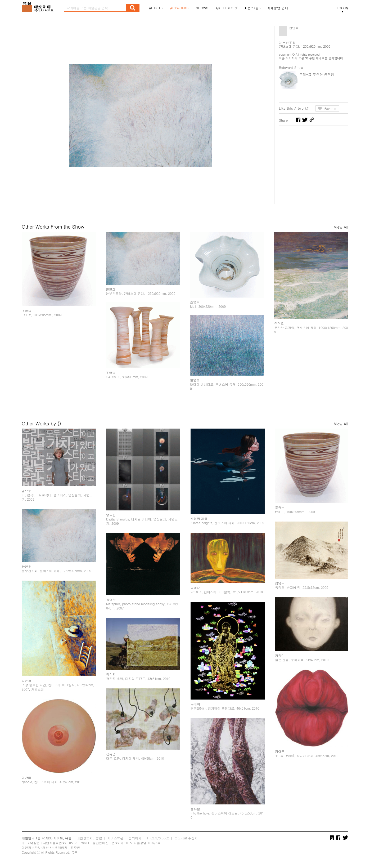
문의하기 (135, 838)
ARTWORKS (179, 8)
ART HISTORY (227, 8)
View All (341, 227)
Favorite (330, 108)
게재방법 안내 (278, 8)
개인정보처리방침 (89, 838)
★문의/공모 (253, 8)
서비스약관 (115, 838)
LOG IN (342, 8)
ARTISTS (156, 8)
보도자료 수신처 (186, 838)
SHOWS (202, 8)
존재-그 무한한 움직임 (317, 74)
